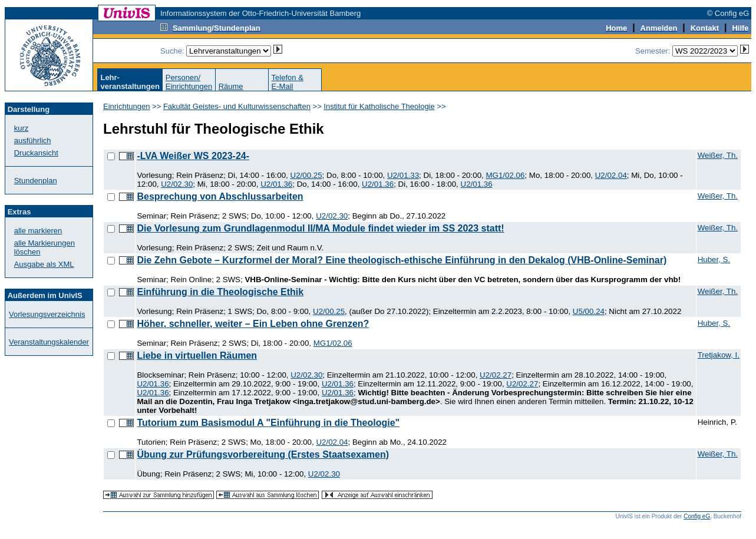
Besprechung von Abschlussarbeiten (220, 196)
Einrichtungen (127, 106)
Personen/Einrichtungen (189, 82)
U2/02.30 (177, 184)
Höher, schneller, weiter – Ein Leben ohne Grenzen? (253, 324)
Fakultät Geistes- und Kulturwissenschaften (237, 106)
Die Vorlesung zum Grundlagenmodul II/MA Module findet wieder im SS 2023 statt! (320, 228)
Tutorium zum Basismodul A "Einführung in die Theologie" (268, 423)
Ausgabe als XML (44, 264)
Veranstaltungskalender (49, 342)
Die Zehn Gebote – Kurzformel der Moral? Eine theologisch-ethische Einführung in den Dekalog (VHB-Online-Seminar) (402, 260)
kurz (22, 128)
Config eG (697, 516)
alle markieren (38, 231)
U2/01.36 (276, 184)
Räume (231, 86)
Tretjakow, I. (719, 355)
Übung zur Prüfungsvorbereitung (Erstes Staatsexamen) (263, 454)
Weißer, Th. (718, 155)
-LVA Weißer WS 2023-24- (193, 156)
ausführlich (33, 140)
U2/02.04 (611, 175)
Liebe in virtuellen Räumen (197, 356)
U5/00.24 (589, 311)
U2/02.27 (496, 375)
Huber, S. (714, 259)
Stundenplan (36, 181)
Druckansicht (36, 153)
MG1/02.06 (505, 175)
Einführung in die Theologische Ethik (220, 292)
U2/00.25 (306, 175)
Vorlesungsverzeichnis (47, 314)
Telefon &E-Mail (288, 82)
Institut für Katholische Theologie (379, 106)
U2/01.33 (403, 175)
